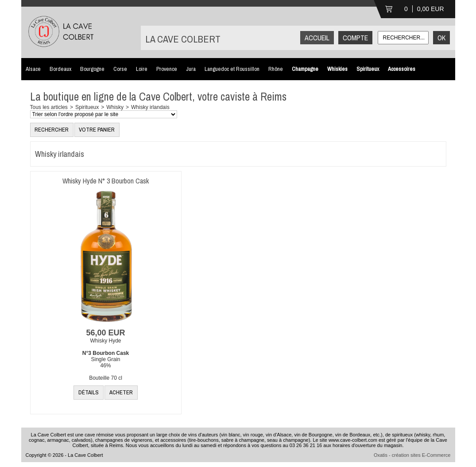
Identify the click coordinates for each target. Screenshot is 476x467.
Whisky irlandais (150, 107)
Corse (120, 69)
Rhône (276, 69)
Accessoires (402, 69)
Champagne (305, 69)
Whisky (115, 107)
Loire (142, 69)
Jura (191, 69)
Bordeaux (60, 69)
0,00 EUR (431, 9)
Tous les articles (49, 107)
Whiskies (337, 69)
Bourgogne (92, 69)
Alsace (33, 69)
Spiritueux (368, 69)
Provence (167, 69)
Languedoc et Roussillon (232, 69)
